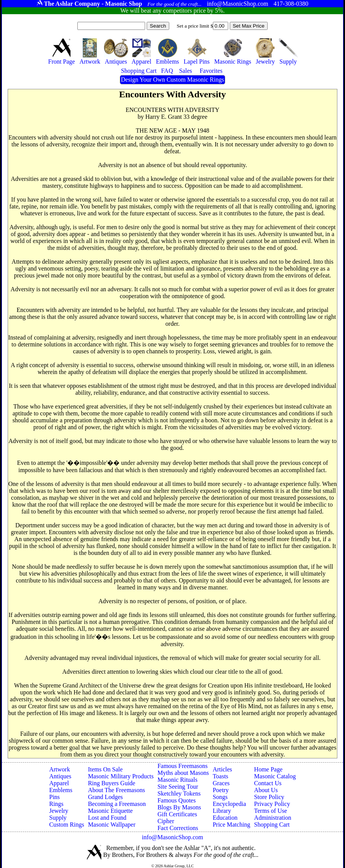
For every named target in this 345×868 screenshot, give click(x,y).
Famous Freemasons (182, 766)
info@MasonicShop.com (172, 837)
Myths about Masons (183, 773)
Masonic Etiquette (110, 811)
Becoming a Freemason (117, 804)
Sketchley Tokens (179, 793)
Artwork (59, 769)
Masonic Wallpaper (112, 825)
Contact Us (268, 783)
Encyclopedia (229, 804)
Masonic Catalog (275, 776)
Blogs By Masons (179, 807)
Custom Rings (66, 825)
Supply (58, 818)
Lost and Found (107, 818)
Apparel (59, 783)
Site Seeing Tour (178, 787)
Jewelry (59, 811)
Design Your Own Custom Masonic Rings (172, 80)
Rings (56, 804)
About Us (266, 790)
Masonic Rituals (177, 780)
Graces (221, 783)
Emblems (60, 790)
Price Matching (231, 825)
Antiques (60, 776)
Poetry (221, 790)
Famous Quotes (177, 800)
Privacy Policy (272, 804)
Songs (220, 797)
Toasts (220, 776)
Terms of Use (271, 811)
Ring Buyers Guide (112, 783)
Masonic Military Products (121, 776)
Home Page (268, 769)
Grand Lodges (105, 797)
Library (222, 811)
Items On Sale (105, 769)
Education (225, 818)
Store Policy (269, 797)
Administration (273, 818)
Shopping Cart (272, 825)
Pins (54, 797)
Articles (222, 769)
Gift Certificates (177, 814)
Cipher (166, 821)
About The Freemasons (117, 790)
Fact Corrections (178, 828)
